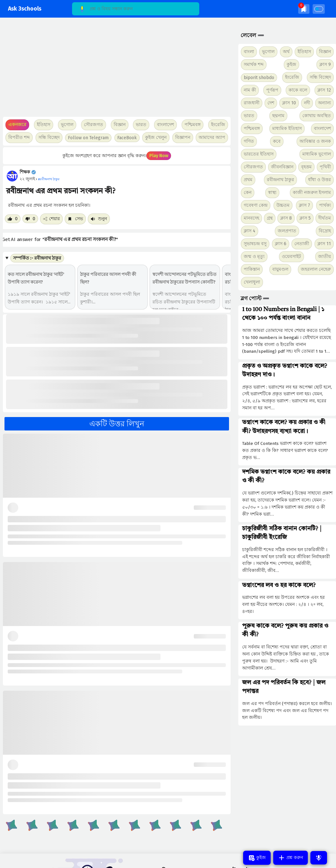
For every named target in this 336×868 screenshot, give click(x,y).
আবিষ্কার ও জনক (315, 141)
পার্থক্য (325, 205)
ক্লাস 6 (281, 244)
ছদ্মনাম (278, 116)
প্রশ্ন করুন (291, 858)
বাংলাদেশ (322, 129)
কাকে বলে (298, 90)
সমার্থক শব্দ (254, 64)
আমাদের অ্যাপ (212, 137)
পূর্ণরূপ (272, 90)
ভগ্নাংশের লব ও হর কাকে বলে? (279, 585)
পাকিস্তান (252, 269)
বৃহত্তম (306, 167)
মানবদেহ (251, 218)
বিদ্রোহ (325, 231)
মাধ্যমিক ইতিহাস (287, 129)
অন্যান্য (324, 103)
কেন (248, 193)
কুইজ (291, 64)
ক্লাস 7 (304, 205)
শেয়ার (51, 219)
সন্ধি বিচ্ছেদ (49, 137)
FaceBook (127, 138)
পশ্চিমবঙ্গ (193, 125)
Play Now (159, 156)
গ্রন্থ (270, 218)
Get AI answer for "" (65, 240)
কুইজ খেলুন (156, 137)
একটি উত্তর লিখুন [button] (117, 424)
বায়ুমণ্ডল (280, 269)
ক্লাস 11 (324, 244)
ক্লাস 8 (286, 218)
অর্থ (286, 52)
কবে (277, 141)
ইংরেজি (218, 125)
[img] (304, 9)
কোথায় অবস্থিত (317, 116)
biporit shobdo (259, 78)
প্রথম (248, 180)
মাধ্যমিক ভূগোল (317, 154)
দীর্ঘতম (325, 218)
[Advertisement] (115, 70)
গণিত (249, 141)
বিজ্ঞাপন (183, 137)
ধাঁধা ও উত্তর (320, 180)
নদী (307, 103)
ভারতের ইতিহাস (259, 154)
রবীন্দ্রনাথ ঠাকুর (280, 180)
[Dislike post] (30, 219)
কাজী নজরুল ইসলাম (312, 193)
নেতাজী (302, 244)
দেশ (271, 103)
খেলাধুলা (252, 282)
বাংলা (249, 52)
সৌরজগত (253, 167)
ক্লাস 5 (305, 218)
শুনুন (99, 219)
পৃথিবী (325, 167)
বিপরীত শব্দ (19, 137)
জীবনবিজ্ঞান (282, 167)
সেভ (75, 219)
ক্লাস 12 (324, 90)
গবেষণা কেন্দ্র (256, 205)
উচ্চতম (283, 205)
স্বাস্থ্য (272, 193)
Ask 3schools (25, 9)
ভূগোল (268, 52)
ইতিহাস (304, 52)
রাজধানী (252, 103)
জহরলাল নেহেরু (316, 269)
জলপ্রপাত (287, 231)
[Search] (136, 9)
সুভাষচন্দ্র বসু (255, 244)
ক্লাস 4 (250, 231)
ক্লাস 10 (289, 103)
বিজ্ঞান (325, 52)
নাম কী (250, 90)
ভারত (249, 116)
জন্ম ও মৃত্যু (254, 257)
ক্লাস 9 (325, 64)
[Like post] (13, 219)
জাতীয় (324, 257)
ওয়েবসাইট (291, 257)
